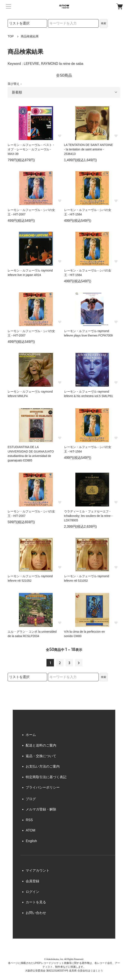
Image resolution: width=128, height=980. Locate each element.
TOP (11, 36)
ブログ (31, 799)
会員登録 (32, 881)
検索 (104, 23)
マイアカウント (38, 870)
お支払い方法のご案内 (43, 766)
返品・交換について (41, 756)
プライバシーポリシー (43, 787)
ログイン (32, 892)
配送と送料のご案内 (41, 745)
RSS (29, 820)
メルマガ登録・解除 (41, 809)
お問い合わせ (36, 913)
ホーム (31, 735)
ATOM (30, 830)
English (31, 841)
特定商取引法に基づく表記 (46, 777)
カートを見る (36, 902)
